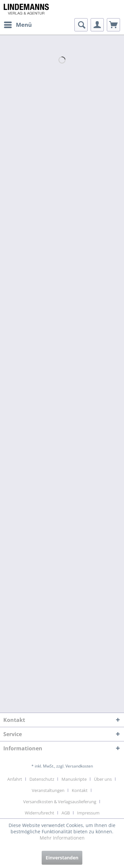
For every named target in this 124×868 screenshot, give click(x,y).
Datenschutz (42, 779)
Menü (18, 24)
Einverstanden (62, 858)
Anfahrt (15, 779)
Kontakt (80, 790)
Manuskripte (74, 779)
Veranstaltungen (48, 790)
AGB (66, 813)
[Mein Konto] (97, 25)
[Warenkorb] (113, 25)
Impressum (88, 813)
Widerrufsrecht (40, 813)
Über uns (103, 779)
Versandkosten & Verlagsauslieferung (60, 802)
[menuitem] (18, 25)
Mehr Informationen (62, 838)
